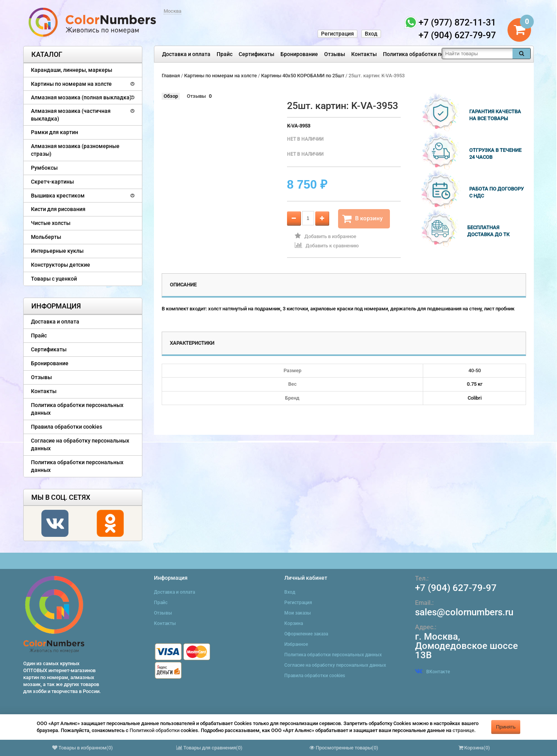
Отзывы (335, 54)
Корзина (294, 623)
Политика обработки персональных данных (440, 54)
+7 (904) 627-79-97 (456, 588)
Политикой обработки (155, 730)
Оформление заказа (306, 634)
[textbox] (477, 54)
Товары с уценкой (54, 279)
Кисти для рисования (58, 209)
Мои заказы (298, 613)
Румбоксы (44, 168)
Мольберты (46, 237)
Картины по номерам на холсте (71, 84)
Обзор (171, 96)
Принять (506, 727)
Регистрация (337, 34)
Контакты (364, 54)
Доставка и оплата (186, 54)
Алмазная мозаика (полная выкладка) (81, 97)
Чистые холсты (51, 223)
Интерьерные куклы (57, 251)
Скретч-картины (52, 182)
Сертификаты (256, 54)
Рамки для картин (55, 132)
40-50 (475, 370)
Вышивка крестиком (58, 196)
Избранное (296, 644)
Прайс (225, 54)
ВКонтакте (432, 672)
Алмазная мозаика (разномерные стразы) (75, 150)
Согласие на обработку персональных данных (80, 444)
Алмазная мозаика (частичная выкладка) (71, 115)
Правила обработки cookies (67, 427)
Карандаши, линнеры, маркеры (72, 70)
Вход (371, 34)
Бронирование (299, 54)
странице (463, 730)
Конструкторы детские (61, 265)
